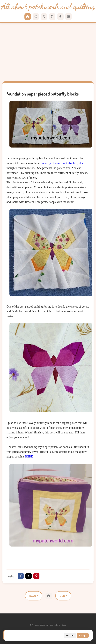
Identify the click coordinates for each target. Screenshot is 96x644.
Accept (83, 635)
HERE (29, 457)
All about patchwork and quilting (48, 7)
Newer (34, 596)
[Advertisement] (48, 52)
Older (63, 596)
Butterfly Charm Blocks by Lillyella (62, 163)
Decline (70, 635)
